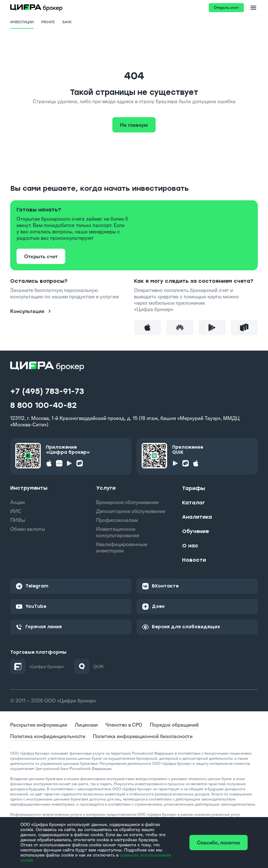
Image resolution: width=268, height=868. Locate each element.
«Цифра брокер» (37, 666)
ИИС (16, 511)
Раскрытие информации (39, 725)
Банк (67, 22)
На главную (134, 125)
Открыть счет (226, 7)
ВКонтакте (160, 586)
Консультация (32, 311)
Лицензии (86, 725)
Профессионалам (117, 520)
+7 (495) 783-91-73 (47, 391)
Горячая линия (39, 627)
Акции (18, 502)
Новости (194, 560)
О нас (190, 546)
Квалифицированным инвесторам (122, 547)
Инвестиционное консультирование (118, 532)
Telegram (32, 586)
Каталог (194, 503)
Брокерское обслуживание (127, 502)
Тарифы (194, 488)
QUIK (89, 666)
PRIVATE (48, 22)
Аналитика (197, 517)
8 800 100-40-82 (43, 405)
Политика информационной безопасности (143, 736)
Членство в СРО (124, 725)
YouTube (31, 607)
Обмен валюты (28, 529)
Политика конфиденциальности (48, 736)
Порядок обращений (174, 725)
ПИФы (18, 520)
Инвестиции (22, 22)
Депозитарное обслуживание (131, 511)
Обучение (195, 531)
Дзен (153, 607)
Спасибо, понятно (219, 843)
